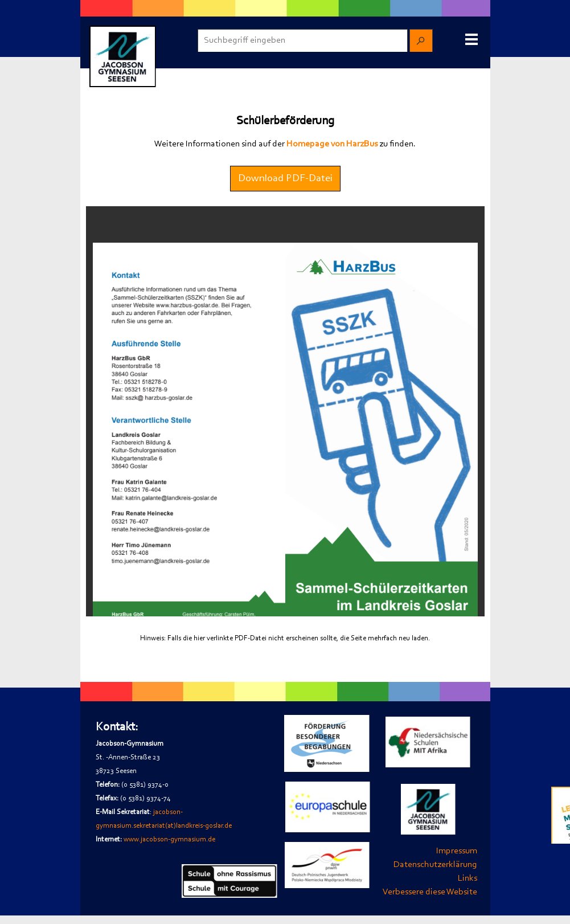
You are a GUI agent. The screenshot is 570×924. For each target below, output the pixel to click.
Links (468, 878)
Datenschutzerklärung (435, 865)
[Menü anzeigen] (472, 39)
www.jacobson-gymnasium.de (169, 839)
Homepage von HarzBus (332, 144)
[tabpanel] (285, 144)
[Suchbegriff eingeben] (303, 41)
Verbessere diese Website (430, 892)
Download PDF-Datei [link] (285, 179)
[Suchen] (421, 41)
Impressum (457, 851)
